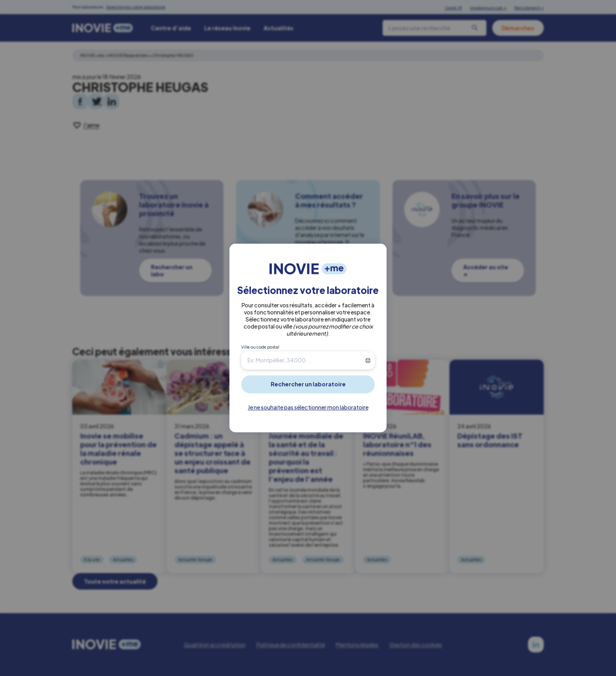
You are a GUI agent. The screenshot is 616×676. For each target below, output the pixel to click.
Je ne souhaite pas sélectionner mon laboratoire (308, 407)
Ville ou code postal (260, 347)
